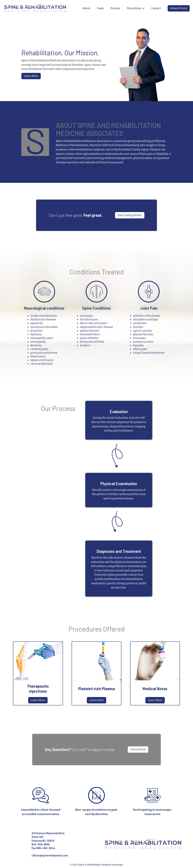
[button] (136, 8)
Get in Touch (138, 749)
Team (100, 8)
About (86, 8)
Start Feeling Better (130, 215)
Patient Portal (179, 8)
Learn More (31, 76)
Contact (156, 8)
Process (115, 8)
